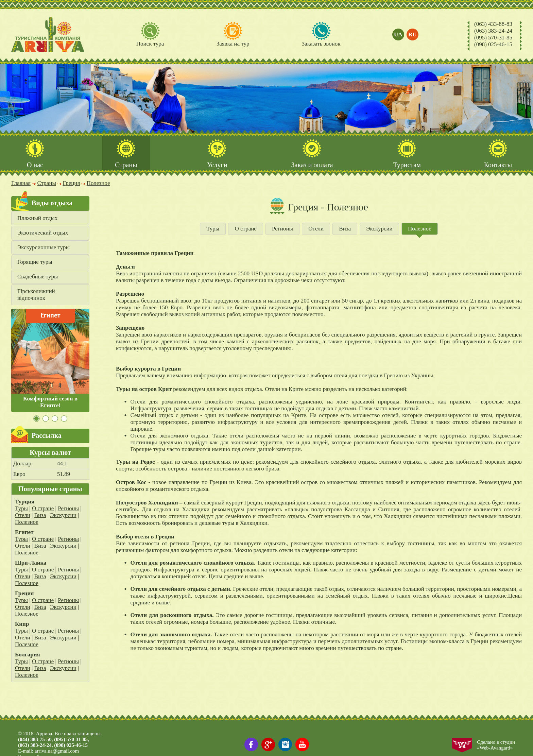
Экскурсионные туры (44, 248)
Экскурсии (63, 516)
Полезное (27, 522)
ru (412, 35)
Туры (21, 509)
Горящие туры (35, 262)
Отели (23, 516)
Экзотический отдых (43, 233)
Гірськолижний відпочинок (36, 295)
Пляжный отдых (37, 218)
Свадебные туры (38, 277)
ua (398, 35)
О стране (43, 509)
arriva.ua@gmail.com (57, 751)
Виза (40, 516)
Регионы (68, 509)
